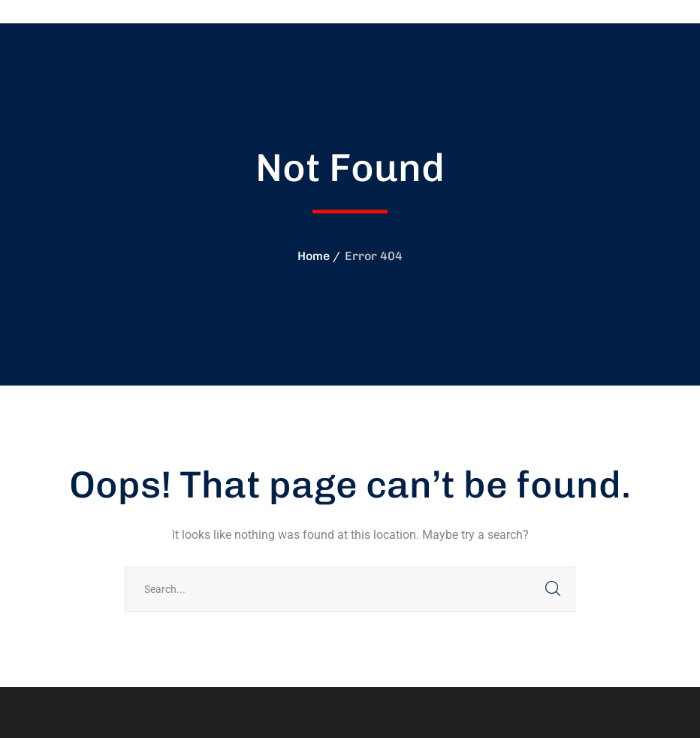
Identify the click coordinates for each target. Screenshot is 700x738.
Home (314, 256)
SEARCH (553, 589)
